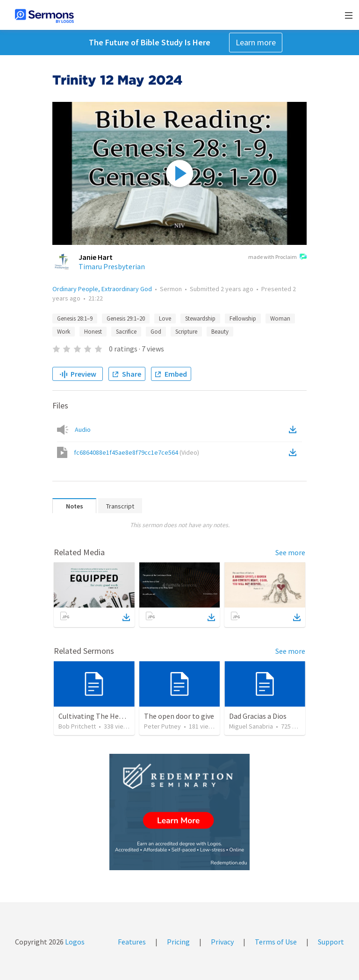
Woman (280, 318)
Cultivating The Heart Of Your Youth (115, 716)
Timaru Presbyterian (112, 266)
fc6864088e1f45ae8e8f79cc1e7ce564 (136, 452)
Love (165, 318)
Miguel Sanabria (251, 726)
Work (64, 332)
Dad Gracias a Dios (258, 716)
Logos (74, 942)
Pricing (178, 942)
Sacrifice (126, 332)
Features (132, 942)
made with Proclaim (277, 258)
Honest (93, 332)
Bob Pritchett (77, 726)
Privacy (222, 942)
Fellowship (243, 318)
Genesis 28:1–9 (75, 318)
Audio (83, 429)
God (156, 332)
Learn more (256, 42)
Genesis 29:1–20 (126, 318)
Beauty (220, 332)
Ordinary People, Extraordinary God (102, 289)
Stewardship (200, 318)
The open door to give (179, 716)
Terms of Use (276, 942)
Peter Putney (162, 726)
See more (290, 552)
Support (331, 942)
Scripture (186, 332)
